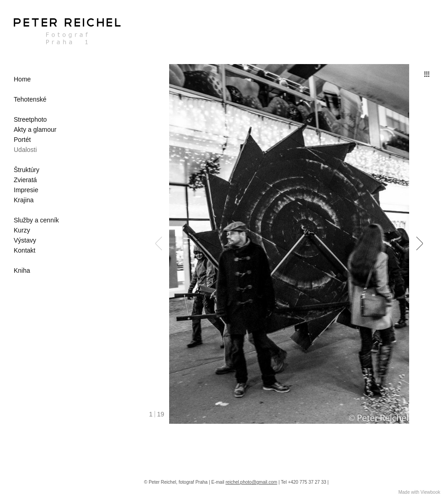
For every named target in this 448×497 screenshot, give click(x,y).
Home (22, 79)
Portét (22, 140)
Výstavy (25, 240)
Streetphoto (30, 119)
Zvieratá (25, 180)
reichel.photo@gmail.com (251, 482)
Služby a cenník (36, 220)
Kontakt (24, 250)
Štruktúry (27, 170)
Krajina (24, 200)
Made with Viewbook (419, 492)
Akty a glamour (35, 130)
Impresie (26, 190)
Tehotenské (30, 99)
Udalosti (25, 150)
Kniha (22, 270)
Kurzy (22, 230)
